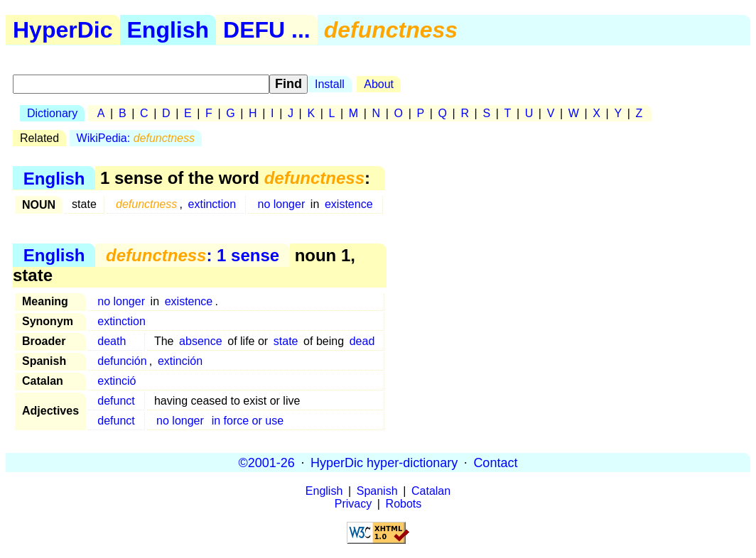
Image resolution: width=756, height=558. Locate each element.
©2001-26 (267, 462)
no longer (282, 204)
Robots (404, 504)
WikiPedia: (136, 138)
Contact (495, 462)
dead (362, 341)
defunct (116, 401)
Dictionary (52, 113)
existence (349, 204)
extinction (212, 204)
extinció (117, 381)
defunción (122, 361)
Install (330, 84)
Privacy (353, 504)
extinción (180, 361)
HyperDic (63, 30)
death (112, 341)
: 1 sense (193, 255)
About (379, 84)
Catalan (431, 491)
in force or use (248, 421)
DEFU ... (267, 30)
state (286, 341)
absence (201, 341)
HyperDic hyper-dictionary (384, 462)
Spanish (377, 491)
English (168, 30)
